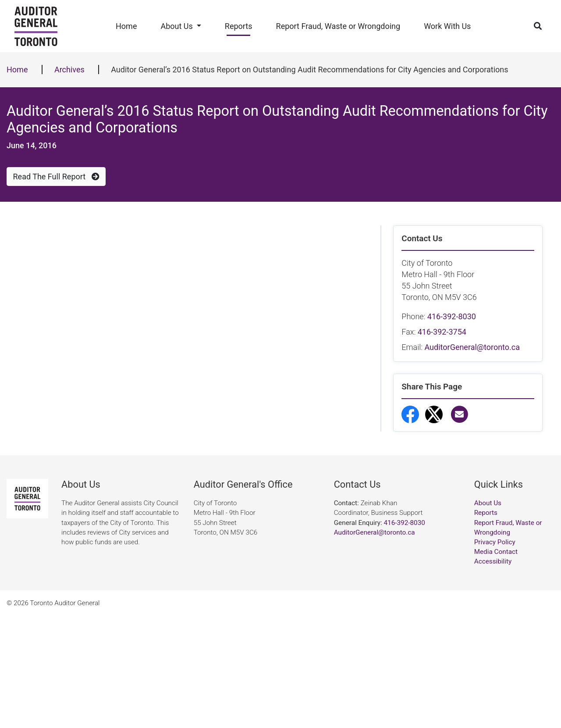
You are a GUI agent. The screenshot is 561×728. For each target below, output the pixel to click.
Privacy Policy (495, 654)
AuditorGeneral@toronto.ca (472, 347)
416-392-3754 (442, 332)
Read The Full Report (56, 177)
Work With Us (447, 26)
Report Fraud (438, 526)
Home (126, 26)
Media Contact (496, 664)
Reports (239, 26)
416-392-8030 (452, 316)
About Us (176, 26)
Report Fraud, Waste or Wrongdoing (338, 26)
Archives (69, 70)
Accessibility (493, 674)
